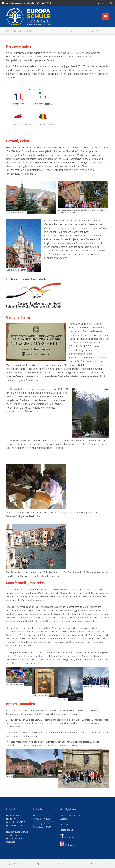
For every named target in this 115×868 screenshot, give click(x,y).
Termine (64, 824)
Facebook (67, 837)
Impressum (44, 864)
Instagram (67, 845)
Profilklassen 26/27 (42, 827)
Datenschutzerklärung (58, 864)
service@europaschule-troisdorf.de (19, 3)
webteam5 (105, 864)
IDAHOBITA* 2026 (42, 819)
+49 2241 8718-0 (46, 3)
